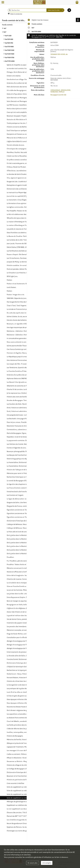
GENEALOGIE (66, 90)
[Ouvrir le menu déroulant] (3, 3)
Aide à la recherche (16, 14)
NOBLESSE (54, 92)
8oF (5, 32)
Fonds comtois (7, 25)
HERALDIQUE (55, 90)
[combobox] (55, 10)
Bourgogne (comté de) (58, 95)
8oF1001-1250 (10, 50)
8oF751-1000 (9, 46)
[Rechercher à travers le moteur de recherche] (28, 10)
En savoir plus (33, 863)
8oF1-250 (8, 36)
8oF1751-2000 (10, 61)
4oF (5, 28)
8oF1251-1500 (10, 54)
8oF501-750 (9, 43)
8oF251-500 (9, 39)
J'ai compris (47, 863)
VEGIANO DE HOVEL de (59, 54)
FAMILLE (62, 92)
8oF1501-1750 (10, 57)
